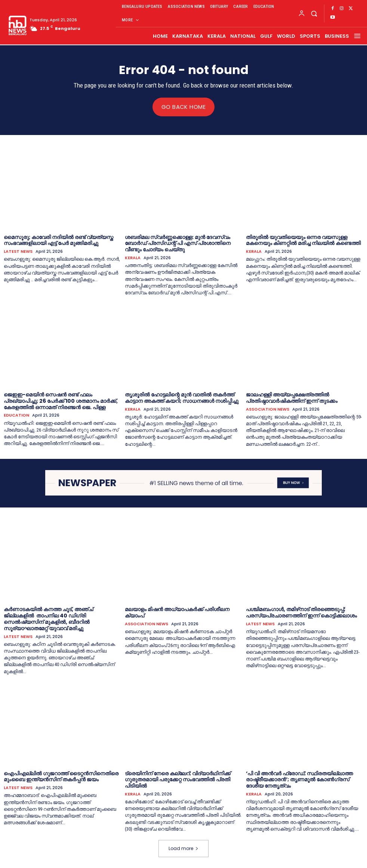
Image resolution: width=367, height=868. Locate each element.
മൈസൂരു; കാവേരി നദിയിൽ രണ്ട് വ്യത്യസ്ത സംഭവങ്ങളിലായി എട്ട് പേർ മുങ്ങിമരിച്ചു (58, 240)
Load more (183, 848)
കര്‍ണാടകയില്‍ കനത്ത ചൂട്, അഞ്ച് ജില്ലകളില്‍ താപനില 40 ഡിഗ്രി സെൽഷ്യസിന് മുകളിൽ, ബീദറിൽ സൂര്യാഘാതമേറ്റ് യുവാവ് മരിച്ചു (48, 619)
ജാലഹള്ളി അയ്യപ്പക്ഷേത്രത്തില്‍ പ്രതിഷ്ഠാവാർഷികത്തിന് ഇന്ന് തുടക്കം (292, 397)
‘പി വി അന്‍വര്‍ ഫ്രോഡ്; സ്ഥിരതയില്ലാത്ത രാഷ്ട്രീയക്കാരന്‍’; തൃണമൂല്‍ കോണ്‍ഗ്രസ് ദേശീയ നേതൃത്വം (299, 779)
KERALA (133, 258)
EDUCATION (16, 415)
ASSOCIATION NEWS (268, 409)
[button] (314, 13)
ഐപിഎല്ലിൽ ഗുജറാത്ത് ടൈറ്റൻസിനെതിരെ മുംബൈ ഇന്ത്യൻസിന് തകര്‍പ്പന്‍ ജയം (61, 776)
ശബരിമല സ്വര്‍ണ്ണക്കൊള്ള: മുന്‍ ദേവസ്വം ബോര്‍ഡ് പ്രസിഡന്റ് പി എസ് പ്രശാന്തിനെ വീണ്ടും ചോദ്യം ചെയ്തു (178, 243)
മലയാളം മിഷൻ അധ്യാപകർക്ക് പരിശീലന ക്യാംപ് (177, 612)
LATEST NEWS (18, 251)
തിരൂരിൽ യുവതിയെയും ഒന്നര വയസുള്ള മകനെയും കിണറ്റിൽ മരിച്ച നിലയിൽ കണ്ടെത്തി (303, 240)
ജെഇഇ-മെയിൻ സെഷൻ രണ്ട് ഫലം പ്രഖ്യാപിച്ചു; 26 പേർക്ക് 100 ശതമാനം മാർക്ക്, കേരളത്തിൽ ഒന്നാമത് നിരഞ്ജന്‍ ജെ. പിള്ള (61, 401)
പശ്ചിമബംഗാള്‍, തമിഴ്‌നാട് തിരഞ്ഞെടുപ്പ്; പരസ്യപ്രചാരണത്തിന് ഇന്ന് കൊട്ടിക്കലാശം (301, 612)
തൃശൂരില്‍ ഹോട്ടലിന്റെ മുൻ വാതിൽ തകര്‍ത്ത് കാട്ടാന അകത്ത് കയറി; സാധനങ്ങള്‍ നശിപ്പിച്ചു (182, 397)
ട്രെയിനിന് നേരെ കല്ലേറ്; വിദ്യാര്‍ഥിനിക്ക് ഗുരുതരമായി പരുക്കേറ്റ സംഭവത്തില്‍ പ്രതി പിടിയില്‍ (178, 779)
